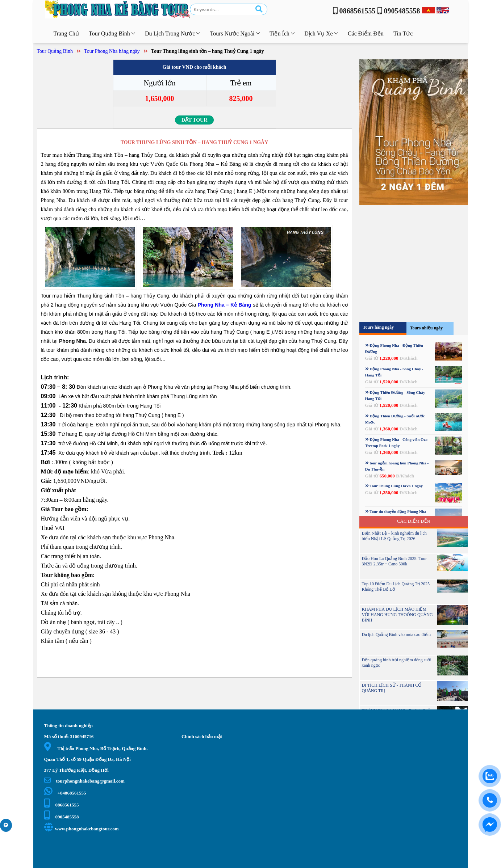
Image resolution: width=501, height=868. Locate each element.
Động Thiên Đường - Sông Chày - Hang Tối (396, 395)
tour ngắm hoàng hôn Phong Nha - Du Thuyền (397, 466)
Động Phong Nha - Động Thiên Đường (394, 348)
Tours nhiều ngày (427, 328)
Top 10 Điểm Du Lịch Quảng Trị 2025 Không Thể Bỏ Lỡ (396, 587)
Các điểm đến (366, 33)
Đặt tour (195, 120)
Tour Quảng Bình (55, 51)
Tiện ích (282, 33)
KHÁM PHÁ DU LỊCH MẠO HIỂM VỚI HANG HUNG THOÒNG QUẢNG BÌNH (397, 615)
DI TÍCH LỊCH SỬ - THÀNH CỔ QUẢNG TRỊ (391, 688)
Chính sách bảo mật (202, 736)
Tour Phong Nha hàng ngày (112, 51)
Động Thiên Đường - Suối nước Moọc (395, 419)
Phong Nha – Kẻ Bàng (225, 305)
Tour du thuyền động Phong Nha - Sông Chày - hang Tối (397, 515)
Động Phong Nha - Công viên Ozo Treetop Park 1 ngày (396, 443)
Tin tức (403, 33)
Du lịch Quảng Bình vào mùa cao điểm (396, 635)
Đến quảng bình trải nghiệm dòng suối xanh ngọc (396, 663)
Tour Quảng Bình (112, 33)
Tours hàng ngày (379, 327)
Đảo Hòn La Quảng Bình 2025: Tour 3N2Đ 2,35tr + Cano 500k (394, 561)
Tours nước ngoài (235, 33)
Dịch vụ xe (321, 33)
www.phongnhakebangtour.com (82, 829)
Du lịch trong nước (172, 33)
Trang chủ (66, 33)
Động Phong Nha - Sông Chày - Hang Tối (394, 372)
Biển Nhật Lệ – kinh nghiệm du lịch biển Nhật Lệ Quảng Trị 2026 (394, 536)
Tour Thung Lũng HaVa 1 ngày (394, 486)
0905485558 (62, 817)
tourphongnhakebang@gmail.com (84, 781)
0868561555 (62, 805)
